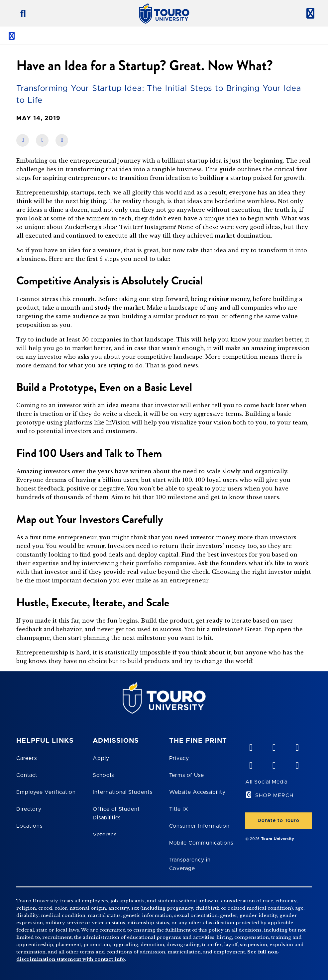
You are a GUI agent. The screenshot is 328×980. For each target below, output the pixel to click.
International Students (123, 792)
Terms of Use (187, 775)
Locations (29, 826)
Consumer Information (199, 826)
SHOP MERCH (274, 795)
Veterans (105, 835)
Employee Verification (46, 792)
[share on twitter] (62, 140)
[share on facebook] (23, 140)
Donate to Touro (278, 821)
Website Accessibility (197, 792)
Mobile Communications (201, 843)
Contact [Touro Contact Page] (27, 775)
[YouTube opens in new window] (274, 746)
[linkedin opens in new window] (297, 746)
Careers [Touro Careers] (27, 758)
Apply (101, 758)
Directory (29, 809)
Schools (103, 775)
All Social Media (266, 782)
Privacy (179, 758)
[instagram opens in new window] (297, 764)
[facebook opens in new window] (251, 764)
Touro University (278, 839)
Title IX (179, 809)
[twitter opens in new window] (274, 764)
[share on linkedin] (42, 140)
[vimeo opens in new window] (251, 746)
